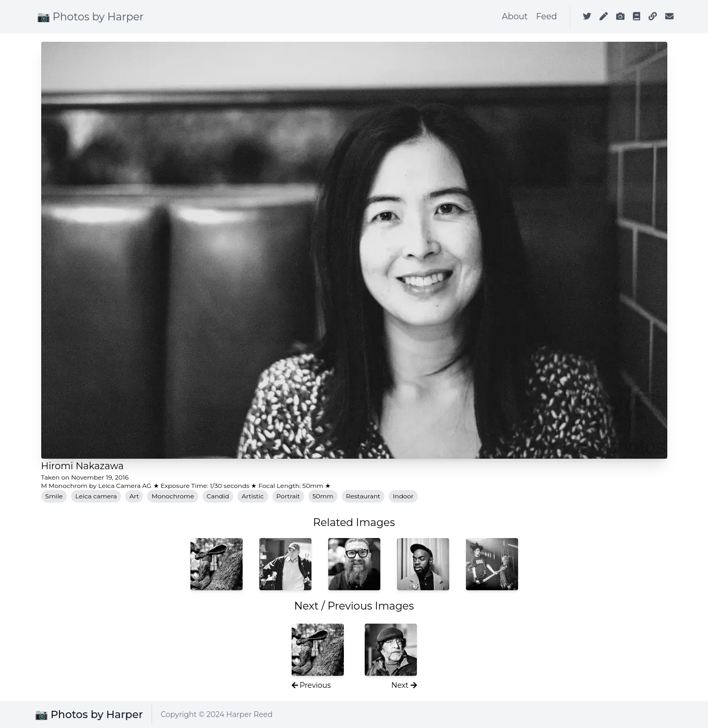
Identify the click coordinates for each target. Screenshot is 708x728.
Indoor (403, 496)
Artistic (253, 496)
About (515, 16)
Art (134, 496)
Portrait (288, 496)
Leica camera (96, 496)
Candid (218, 496)
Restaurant (363, 496)
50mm (323, 496)
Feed (546, 16)
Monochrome (173, 496)
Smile (54, 496)
